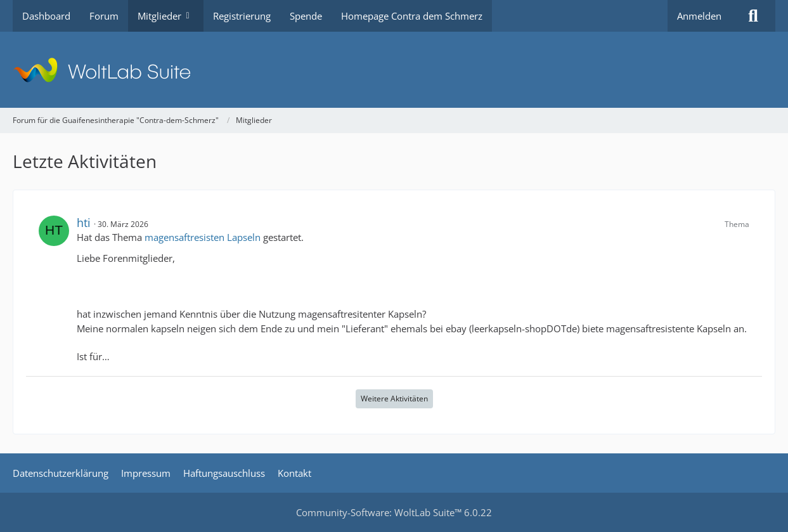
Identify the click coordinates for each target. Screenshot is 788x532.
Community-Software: (394, 512)
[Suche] (753, 16)
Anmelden (699, 16)
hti (84, 223)
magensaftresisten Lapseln (203, 237)
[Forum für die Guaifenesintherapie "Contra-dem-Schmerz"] (394, 70)
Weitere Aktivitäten (394, 399)
